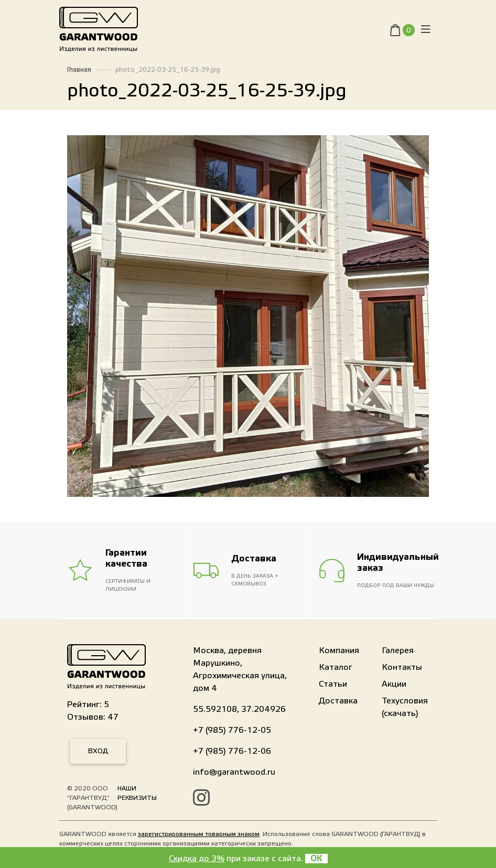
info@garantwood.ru (234, 772)
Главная (79, 70)
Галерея (398, 650)
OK (316, 859)
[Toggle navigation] (426, 32)
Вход (98, 751)
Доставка (338, 701)
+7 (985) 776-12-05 (232, 730)
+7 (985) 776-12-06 (232, 751)
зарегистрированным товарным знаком (199, 834)
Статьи (333, 684)
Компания (339, 650)
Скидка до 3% (197, 859)
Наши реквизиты (137, 793)
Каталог (336, 667)
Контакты (402, 667)
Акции (394, 684)
